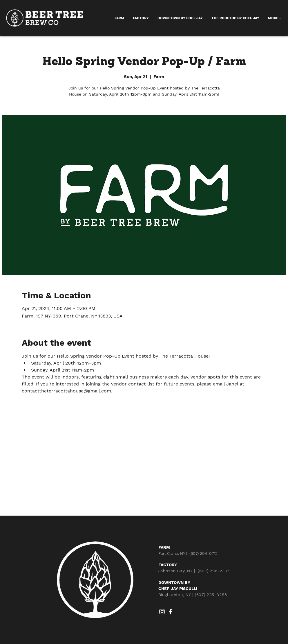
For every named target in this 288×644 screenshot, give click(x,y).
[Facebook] (171, 612)
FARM (164, 547)
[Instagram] (162, 612)
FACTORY (168, 565)
